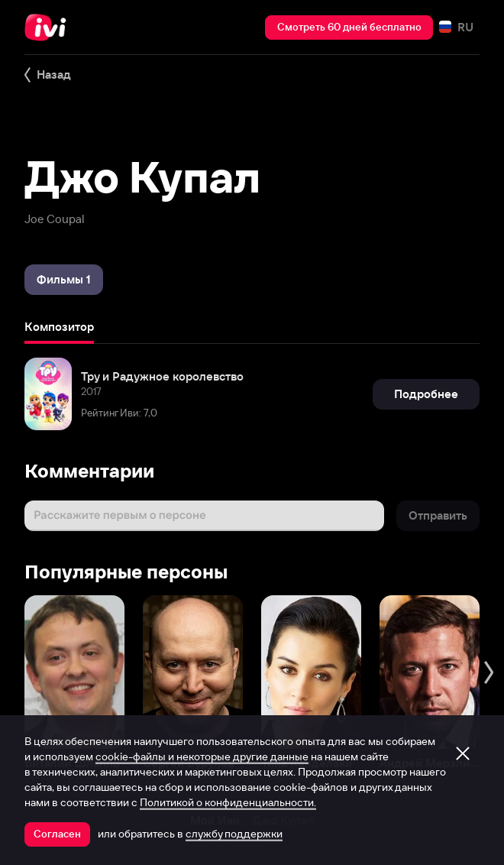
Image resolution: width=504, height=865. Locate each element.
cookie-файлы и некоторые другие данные (202, 756)
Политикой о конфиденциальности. (228, 802)
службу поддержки (234, 834)
